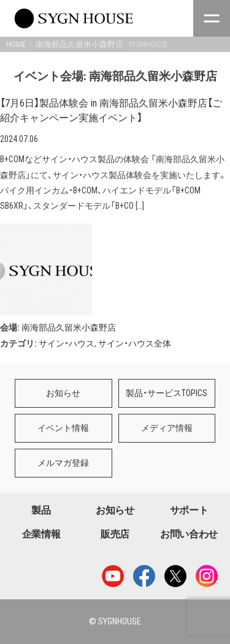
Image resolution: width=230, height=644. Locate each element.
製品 (41, 510)
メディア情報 (167, 428)
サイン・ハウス (67, 343)
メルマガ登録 (63, 463)
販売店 (115, 534)
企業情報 (41, 534)
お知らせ (63, 393)
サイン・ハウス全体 (135, 343)
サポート (189, 510)
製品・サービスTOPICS (167, 393)
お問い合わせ (189, 534)
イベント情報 (63, 428)
